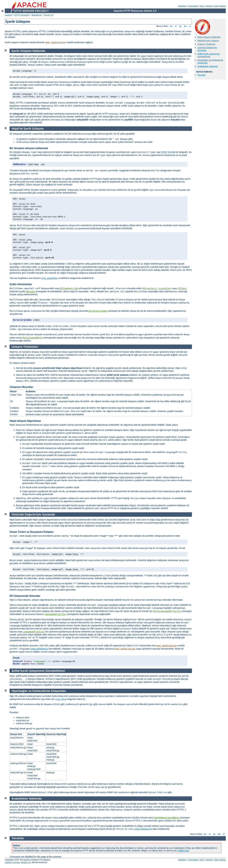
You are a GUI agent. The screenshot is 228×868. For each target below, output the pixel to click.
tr (190, 26)
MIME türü (166, 152)
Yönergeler (193, 6)
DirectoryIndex (98, 311)
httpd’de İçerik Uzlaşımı (208, 41)
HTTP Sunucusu (22, 15)
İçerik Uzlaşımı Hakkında (209, 37)
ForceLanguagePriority (167, 611)
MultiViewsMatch (33, 338)
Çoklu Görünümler (21, 284)
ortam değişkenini (39, 649)
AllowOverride (69, 289)
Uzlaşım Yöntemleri (206, 44)
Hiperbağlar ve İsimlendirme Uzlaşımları (39, 691)
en (171, 26)
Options (30, 292)
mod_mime (61, 699)
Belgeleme (37, 15)
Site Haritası (220, 6)
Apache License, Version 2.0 (18, 862)
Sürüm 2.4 (49, 15)
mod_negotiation (56, 43)
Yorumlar (201, 75)
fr (176, 26)
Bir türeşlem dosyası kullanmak (29, 148)
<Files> (182, 289)
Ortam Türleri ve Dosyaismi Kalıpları (32, 532)
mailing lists (183, 851)
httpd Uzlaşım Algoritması (25, 421)
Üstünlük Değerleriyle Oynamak (33, 515)
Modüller (182, 6)
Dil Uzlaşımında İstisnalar (25, 596)
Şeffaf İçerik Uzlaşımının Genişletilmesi (209, 55)
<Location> (165, 289)
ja (180, 26)
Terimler (209, 6)
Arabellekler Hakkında (207, 66)
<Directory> (149, 289)
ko (185, 26)
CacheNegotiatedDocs (167, 818)
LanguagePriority (55, 614)
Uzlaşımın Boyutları (21, 387)
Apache (8, 15)
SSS (202, 6)
